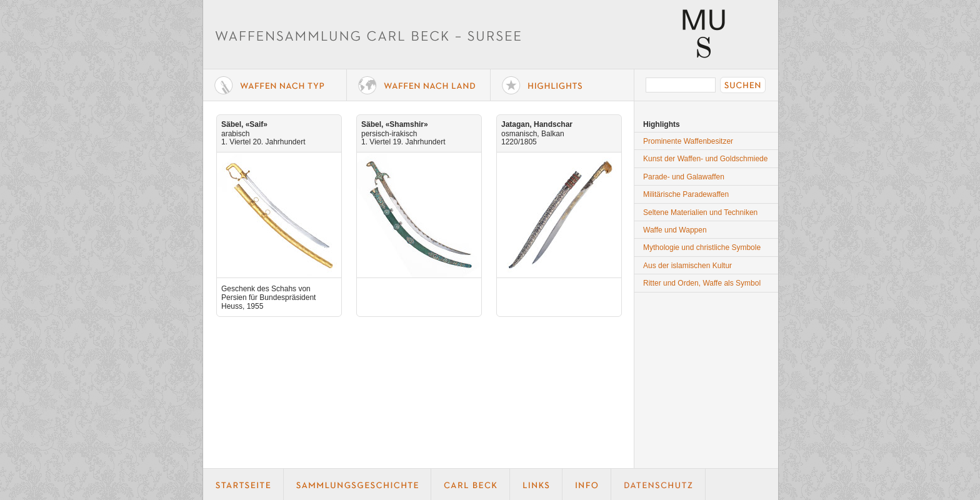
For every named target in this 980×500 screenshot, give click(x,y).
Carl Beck (471, 484)
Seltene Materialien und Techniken (700, 212)
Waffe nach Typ (275, 85)
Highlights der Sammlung (562, 85)
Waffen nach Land (419, 85)
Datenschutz (658, 484)
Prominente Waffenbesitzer (688, 141)
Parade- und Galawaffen (684, 177)
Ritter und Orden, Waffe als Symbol (702, 283)
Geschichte (357, 484)
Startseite (243, 484)
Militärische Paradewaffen (686, 194)
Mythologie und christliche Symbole (702, 247)
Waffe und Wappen (675, 230)
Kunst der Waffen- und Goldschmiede (705, 159)
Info (587, 484)
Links (536, 484)
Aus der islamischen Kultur (687, 266)
